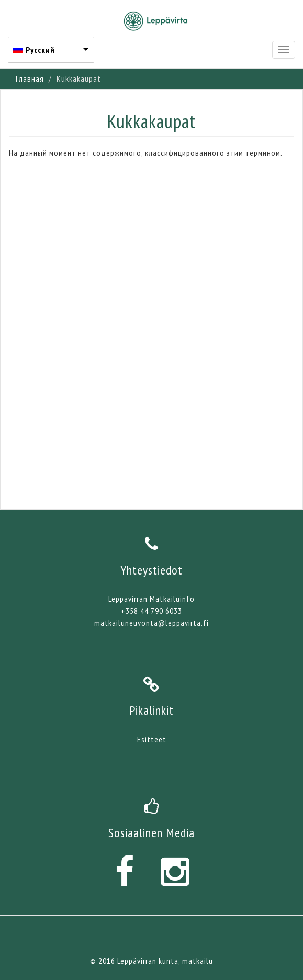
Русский (40, 50)
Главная (30, 78)
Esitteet (152, 739)
